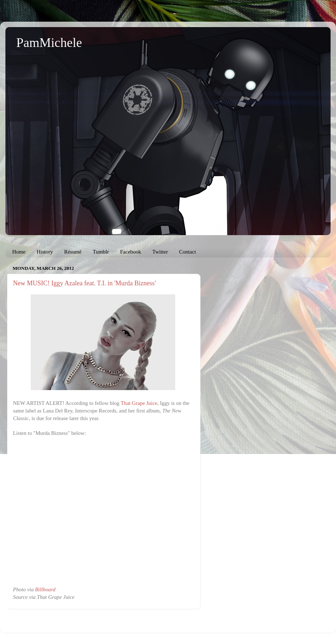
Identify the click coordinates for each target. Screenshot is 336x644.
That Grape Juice (139, 403)
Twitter (160, 252)
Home (19, 252)
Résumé (73, 252)
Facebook (130, 252)
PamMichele (49, 43)
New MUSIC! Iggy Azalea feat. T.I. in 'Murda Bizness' (84, 283)
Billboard (45, 589)
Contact (188, 252)
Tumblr (101, 252)
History (45, 252)
